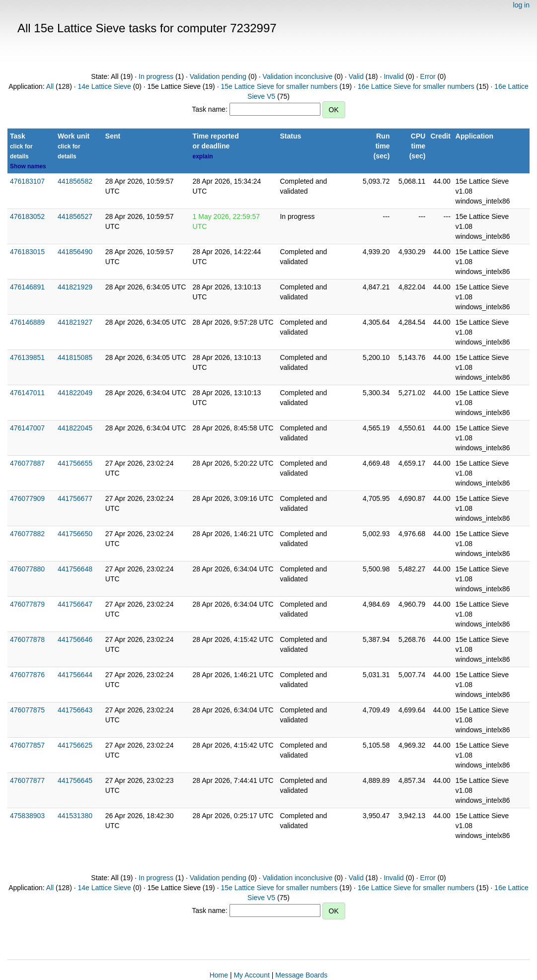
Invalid (393, 76)
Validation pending (218, 76)
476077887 (27, 463)
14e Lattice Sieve (104, 86)
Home (219, 975)
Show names (28, 166)
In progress (156, 76)
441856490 (75, 252)
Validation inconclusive (298, 76)
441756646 (75, 639)
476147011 (27, 393)
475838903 (27, 816)
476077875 (27, 710)
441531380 (75, 816)
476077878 (27, 639)
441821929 (75, 287)
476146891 (27, 287)
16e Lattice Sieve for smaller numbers (416, 86)
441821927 (75, 322)
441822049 (75, 393)
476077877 (27, 780)
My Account (251, 975)
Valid (356, 76)
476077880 (27, 569)
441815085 (75, 357)
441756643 (75, 710)
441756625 (75, 745)
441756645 (75, 780)
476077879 (27, 604)
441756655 (75, 463)
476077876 (27, 675)
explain (203, 156)
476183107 (27, 181)
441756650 (75, 534)
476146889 (27, 322)
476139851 (27, 357)
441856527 (75, 216)
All (50, 86)
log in (521, 5)
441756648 (75, 569)
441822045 (75, 428)
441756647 (75, 604)
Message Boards (301, 975)
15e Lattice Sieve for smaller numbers (279, 86)
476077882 (27, 534)
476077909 (27, 498)
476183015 (27, 252)
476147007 (27, 428)
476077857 (27, 745)
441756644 (75, 675)
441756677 (75, 498)
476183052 (27, 216)
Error (428, 76)
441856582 (75, 181)
